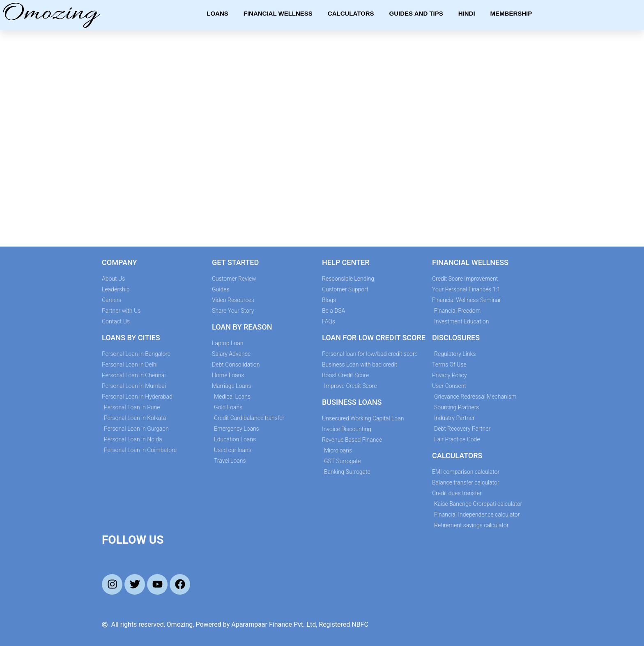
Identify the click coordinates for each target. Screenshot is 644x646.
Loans (217, 13)
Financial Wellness (278, 13)
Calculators (351, 13)
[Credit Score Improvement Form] (320, 137)
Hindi (467, 13)
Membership (511, 13)
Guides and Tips (416, 13)
